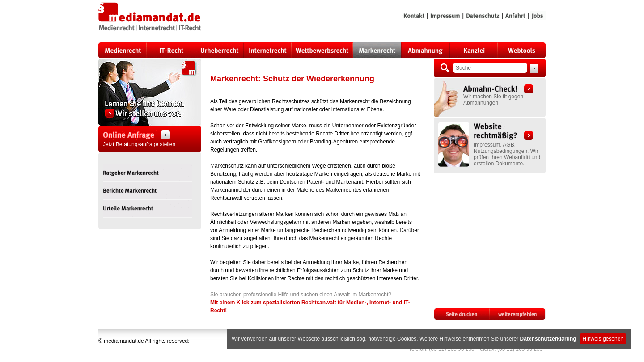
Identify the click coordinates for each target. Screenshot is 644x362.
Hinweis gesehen (603, 339)
